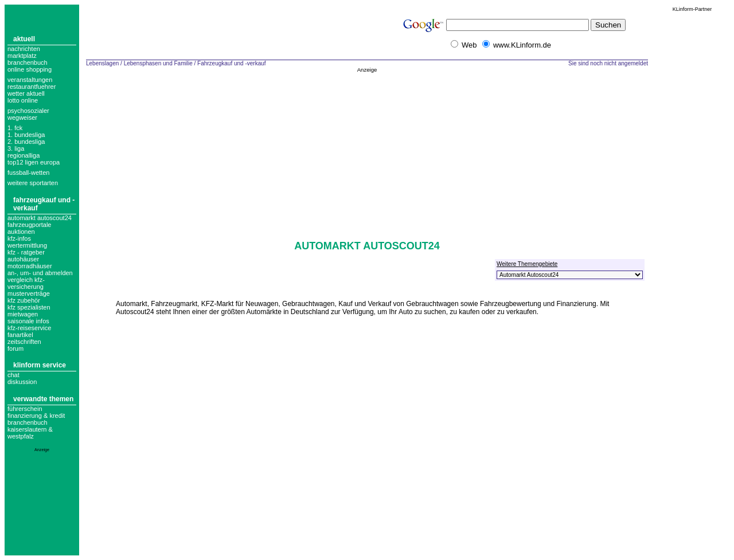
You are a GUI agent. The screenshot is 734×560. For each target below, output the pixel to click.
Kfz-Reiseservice (29, 328)
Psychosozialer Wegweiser (28, 114)
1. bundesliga (26, 135)
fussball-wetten (28, 173)
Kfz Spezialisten (29, 307)
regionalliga (24, 155)
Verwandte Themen (43, 399)
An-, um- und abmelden (40, 273)
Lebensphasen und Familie (158, 63)
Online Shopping (30, 69)
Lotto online (23, 100)
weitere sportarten (33, 183)
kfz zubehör (24, 300)
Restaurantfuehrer (32, 87)
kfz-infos (19, 238)
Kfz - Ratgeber (26, 252)
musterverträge (29, 293)
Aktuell (24, 39)
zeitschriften (24, 342)
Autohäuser (23, 259)
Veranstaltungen (30, 80)
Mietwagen (23, 314)
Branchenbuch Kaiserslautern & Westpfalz (30, 429)
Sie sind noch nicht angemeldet (608, 63)
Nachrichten (24, 49)
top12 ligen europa (34, 162)
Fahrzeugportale (29, 225)
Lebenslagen (102, 63)
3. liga (16, 148)
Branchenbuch (28, 62)
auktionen (21, 232)
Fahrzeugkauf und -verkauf (232, 63)
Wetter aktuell (26, 93)
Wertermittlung (27, 245)
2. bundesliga (26, 142)
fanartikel (20, 335)
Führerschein (25, 409)
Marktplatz (22, 56)
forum (15, 348)
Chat (13, 375)
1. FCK (15, 128)
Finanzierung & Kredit (36, 416)
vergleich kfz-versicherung (26, 283)
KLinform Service (40, 365)
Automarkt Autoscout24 (40, 218)
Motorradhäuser (30, 266)
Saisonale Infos (28, 321)
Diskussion (22, 382)
